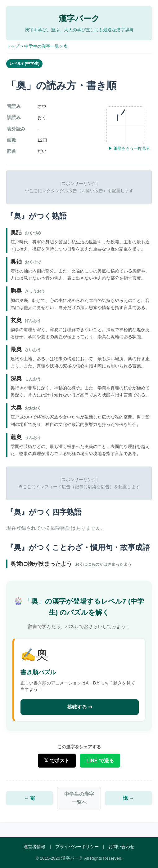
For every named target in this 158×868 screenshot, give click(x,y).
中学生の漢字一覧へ (79, 798)
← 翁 (29, 798)
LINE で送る (100, 761)
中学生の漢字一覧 (42, 46)
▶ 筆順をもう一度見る (129, 148)
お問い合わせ (121, 847)
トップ (13, 46)
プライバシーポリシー (77, 847)
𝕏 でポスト (57, 761)
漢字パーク (79, 19)
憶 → (129, 798)
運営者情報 (34, 847)
